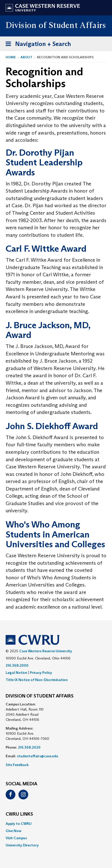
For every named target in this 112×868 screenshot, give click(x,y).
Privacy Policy (41, 673)
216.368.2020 (29, 747)
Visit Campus (16, 838)
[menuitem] (56, 824)
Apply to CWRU (19, 824)
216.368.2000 (17, 665)
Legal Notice (16, 673)
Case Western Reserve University (46, 651)
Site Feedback (17, 765)
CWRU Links (19, 814)
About (26, 57)
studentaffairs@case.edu (38, 756)
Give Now (13, 831)
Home (11, 57)
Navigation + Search (37, 45)
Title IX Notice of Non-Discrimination (37, 680)
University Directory (22, 845)
